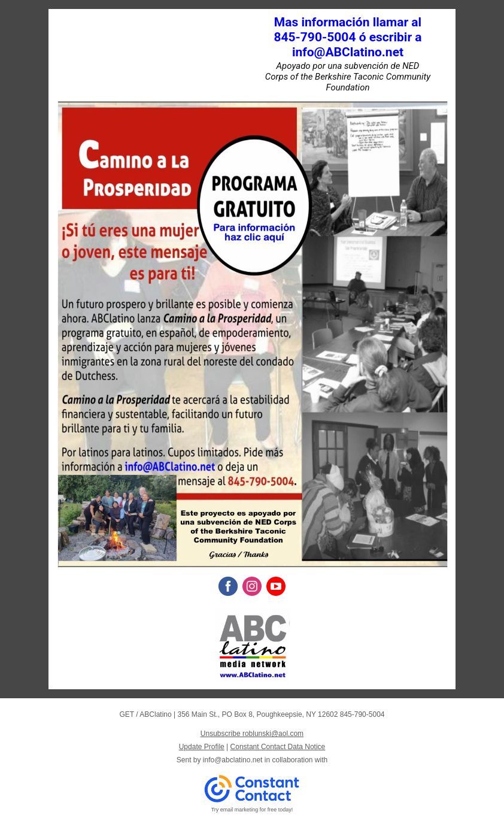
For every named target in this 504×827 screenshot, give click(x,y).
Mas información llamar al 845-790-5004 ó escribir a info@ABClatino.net (347, 37)
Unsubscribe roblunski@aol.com (252, 734)
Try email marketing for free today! (252, 810)
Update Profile (202, 747)
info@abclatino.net (233, 760)
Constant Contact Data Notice (278, 747)
